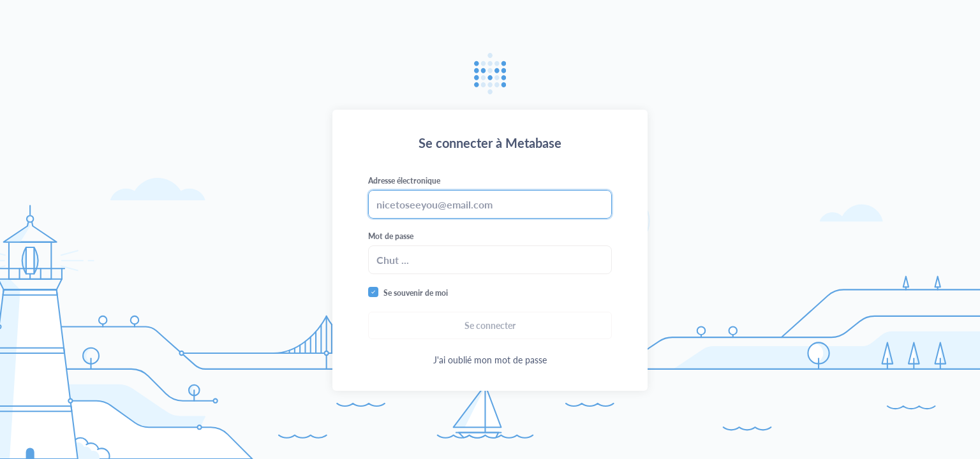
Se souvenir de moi (416, 293)
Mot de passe (391, 236)
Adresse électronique (404, 181)
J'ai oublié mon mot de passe (490, 360)
